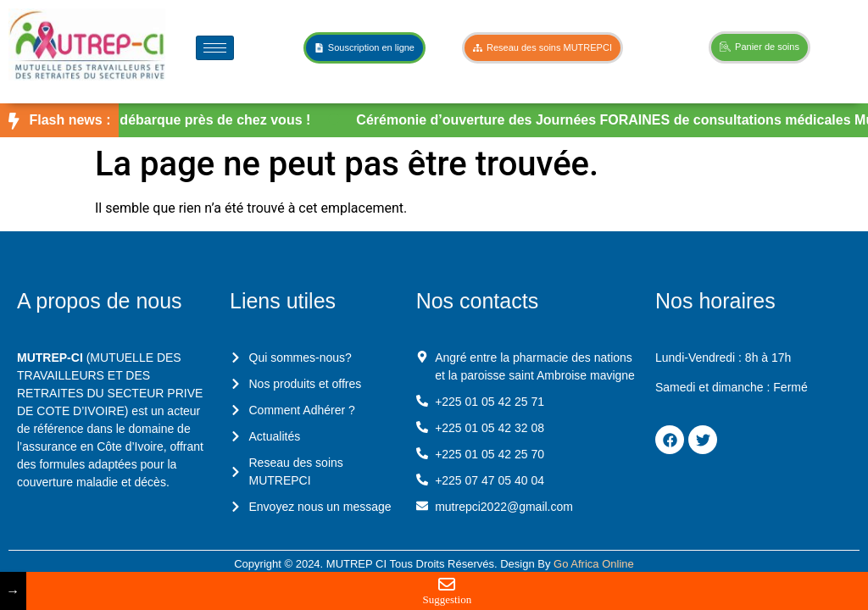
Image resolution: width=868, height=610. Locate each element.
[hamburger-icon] (215, 48)
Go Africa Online (594, 564)
